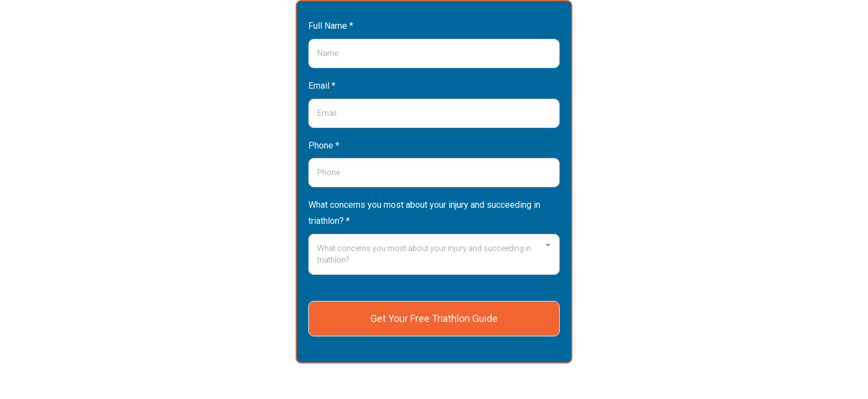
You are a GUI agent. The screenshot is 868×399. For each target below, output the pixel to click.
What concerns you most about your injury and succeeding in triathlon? (424, 213)
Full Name (331, 26)
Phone (324, 145)
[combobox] (434, 254)
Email (322, 86)
